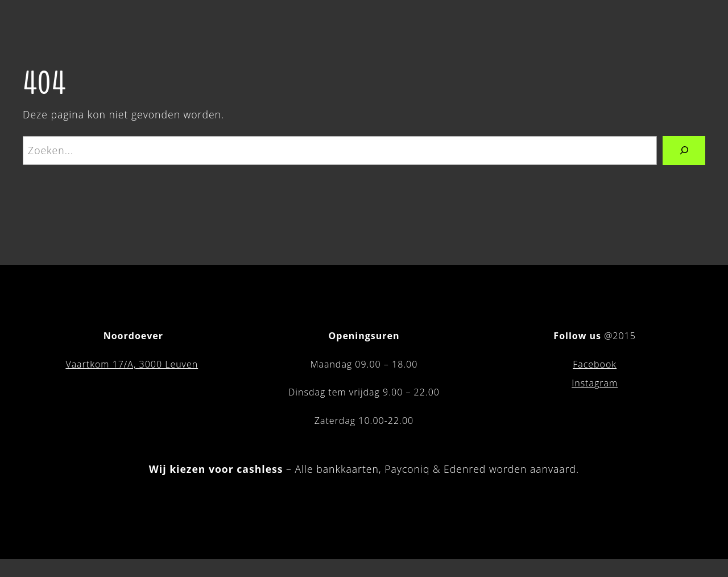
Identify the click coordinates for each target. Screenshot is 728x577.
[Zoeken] (684, 151)
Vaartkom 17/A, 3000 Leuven (132, 364)
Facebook (595, 364)
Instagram (595, 383)
